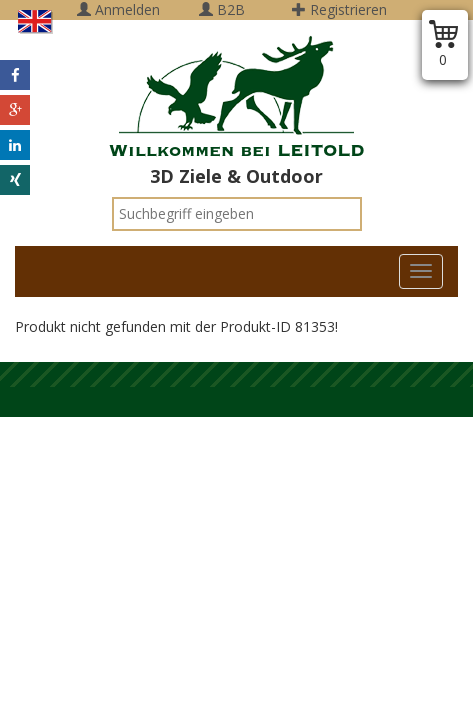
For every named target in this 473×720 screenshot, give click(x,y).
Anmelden (118, 9)
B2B (222, 9)
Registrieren (339, 9)
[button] (15, 75)
